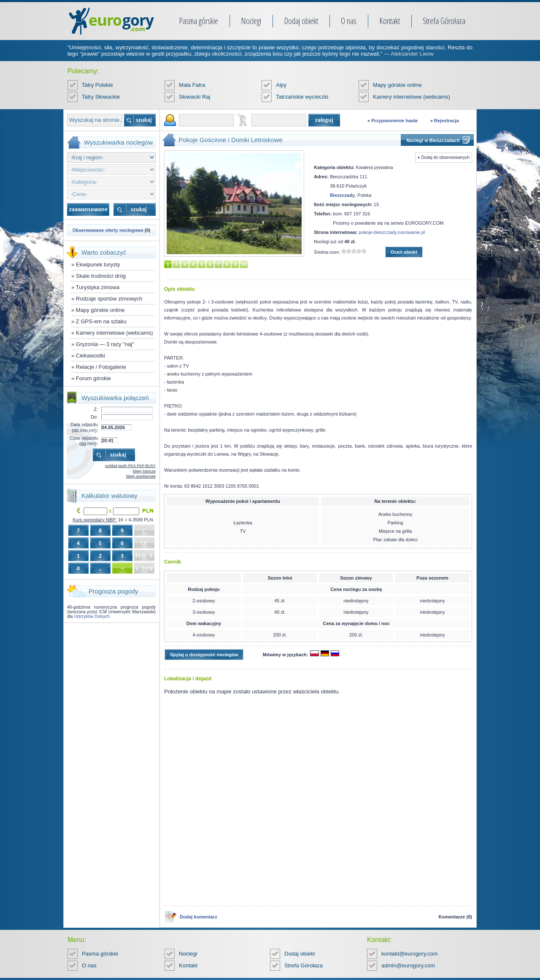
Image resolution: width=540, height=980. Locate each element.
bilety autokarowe (141, 476)
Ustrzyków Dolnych (92, 616)
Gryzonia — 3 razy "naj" (105, 344)
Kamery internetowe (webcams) (412, 97)
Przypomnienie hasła (394, 121)
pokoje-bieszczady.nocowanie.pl (392, 232)
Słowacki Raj (194, 97)
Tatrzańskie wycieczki (302, 97)
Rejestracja (447, 121)
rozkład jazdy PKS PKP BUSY (130, 466)
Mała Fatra (192, 85)
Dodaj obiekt (301, 21)
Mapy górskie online (397, 85)
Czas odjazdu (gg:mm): (84, 441)
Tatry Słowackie (101, 97)
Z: (96, 409)
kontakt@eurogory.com (410, 954)
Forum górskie (93, 378)
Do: (94, 417)
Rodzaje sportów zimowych (109, 299)
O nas (349, 21)
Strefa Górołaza (444, 21)
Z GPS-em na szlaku (101, 321)
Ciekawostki (90, 356)
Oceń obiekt (404, 252)
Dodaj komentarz (198, 917)
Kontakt (390, 21)
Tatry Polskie (97, 85)
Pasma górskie (198, 21)
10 (244, 264)
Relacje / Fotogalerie (101, 367)
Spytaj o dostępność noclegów (204, 655)
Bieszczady (342, 195)
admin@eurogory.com (408, 965)
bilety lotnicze (144, 471)
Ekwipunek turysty (98, 264)
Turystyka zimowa (98, 287)
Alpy (281, 85)
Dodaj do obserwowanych (445, 157)
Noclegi (251, 21)
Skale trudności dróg (101, 276)
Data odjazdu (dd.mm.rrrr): (84, 427)
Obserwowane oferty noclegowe (108, 230)
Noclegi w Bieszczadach (433, 140)
